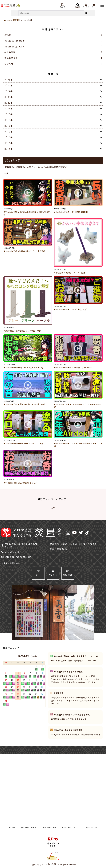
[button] (63, 6)
